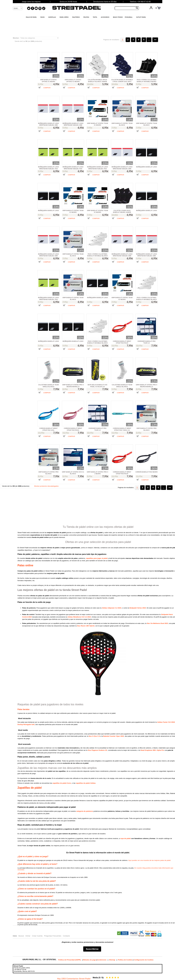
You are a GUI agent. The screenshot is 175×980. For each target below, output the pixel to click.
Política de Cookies (125, 960)
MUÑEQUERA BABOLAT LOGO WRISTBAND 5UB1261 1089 (48, 124)
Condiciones (102, 960)
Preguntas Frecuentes (53, 936)
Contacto (66, 936)
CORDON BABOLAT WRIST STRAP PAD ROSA (73, 429)
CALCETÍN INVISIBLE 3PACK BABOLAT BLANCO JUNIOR (97, 81)
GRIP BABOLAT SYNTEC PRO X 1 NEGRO (98, 473)
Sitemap (112, 960)
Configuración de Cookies (144, 960)
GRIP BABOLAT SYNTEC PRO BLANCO (147, 429)
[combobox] (18, 8)
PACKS (43, 17)
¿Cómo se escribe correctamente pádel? (35, 896)
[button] (44, 89)
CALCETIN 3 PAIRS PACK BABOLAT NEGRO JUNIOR (122, 211)
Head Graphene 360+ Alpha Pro (152, 750)
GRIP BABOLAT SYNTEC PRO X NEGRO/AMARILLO (73, 386)
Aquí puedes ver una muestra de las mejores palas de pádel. (150, 860)
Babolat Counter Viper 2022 (114, 736)
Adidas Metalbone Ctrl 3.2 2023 (79, 617)
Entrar (28, 936)
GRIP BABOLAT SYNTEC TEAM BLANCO (122, 124)
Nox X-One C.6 (94, 736)
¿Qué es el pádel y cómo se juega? (33, 856)
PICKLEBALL (129, 17)
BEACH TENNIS (118, 17)
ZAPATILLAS (53, 17)
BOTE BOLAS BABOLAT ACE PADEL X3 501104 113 (97, 386)
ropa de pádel (126, 838)
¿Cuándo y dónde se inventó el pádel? (34, 873)
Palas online (25, 565)
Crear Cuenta (37, 936)
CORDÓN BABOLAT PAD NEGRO (147, 472)
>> (155, 40)
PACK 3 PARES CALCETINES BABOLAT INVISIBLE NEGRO (146, 81)
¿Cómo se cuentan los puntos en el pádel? (36, 889)
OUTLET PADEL (142, 17)
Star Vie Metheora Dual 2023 (157, 623)
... (149, 40)
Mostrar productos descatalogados (46, 486)
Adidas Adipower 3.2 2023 (112, 608)
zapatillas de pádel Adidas (86, 783)
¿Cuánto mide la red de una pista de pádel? (37, 881)
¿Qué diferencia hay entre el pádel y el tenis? (37, 864)
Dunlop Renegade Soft (26, 724)
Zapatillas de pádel (30, 788)
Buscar (21, 936)
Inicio (15, 936)
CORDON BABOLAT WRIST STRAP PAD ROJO (122, 342)
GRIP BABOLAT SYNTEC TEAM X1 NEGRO (97, 124)
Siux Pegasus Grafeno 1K (97, 750)
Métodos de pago (90, 960)
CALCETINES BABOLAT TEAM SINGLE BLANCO (48, 386)
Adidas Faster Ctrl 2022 (166, 722)
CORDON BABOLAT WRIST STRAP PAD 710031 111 (122, 429)
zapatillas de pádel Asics (62, 783)
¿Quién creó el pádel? (27, 911)
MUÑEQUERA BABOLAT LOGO (147, 167)
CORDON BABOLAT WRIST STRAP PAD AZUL (48, 429)
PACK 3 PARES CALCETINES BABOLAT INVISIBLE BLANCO (97, 255)
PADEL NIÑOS (65, 17)
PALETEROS (77, 17)
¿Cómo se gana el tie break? (30, 919)
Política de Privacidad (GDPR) (70, 960)
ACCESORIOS (106, 17)
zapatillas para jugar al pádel (97, 558)
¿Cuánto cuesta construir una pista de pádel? (38, 904)
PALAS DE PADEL (32, 17)
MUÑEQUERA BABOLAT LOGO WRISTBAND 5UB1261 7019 (48, 168)
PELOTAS (87, 17)
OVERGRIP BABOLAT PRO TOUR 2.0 (147, 342)
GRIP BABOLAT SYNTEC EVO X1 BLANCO (73, 473)
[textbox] (18, 8)
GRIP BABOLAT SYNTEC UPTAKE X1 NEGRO (48, 81)
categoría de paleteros (85, 811)
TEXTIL (96, 17)
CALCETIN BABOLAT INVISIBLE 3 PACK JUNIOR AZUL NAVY (122, 81)
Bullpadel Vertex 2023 (138, 608)
